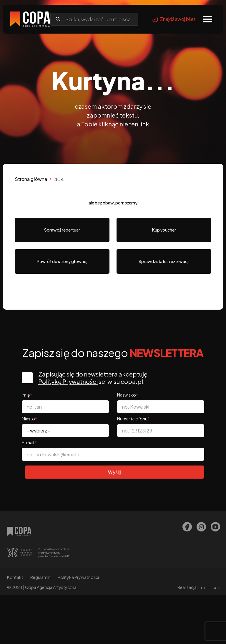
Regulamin (40, 577)
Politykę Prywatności (69, 381)
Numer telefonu (133, 419)
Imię (27, 395)
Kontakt (15, 577)
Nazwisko (128, 395)
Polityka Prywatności (78, 577)
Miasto (29, 419)
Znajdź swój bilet (174, 19)
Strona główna (31, 179)
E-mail (29, 442)
